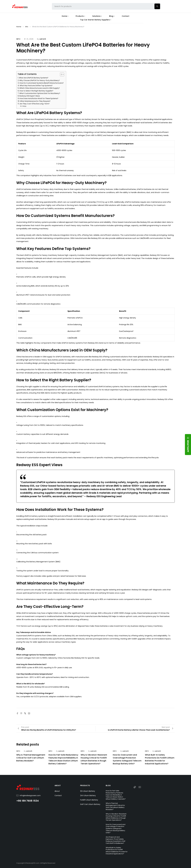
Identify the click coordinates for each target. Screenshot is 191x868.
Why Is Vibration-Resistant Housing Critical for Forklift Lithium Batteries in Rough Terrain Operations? (94, 759)
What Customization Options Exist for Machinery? (40, 93)
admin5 (43, 39)
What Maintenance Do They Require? (35, 101)
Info (27, 27)
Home (19, 27)
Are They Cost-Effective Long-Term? (35, 104)
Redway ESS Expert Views (30, 96)
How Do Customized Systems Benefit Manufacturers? (42, 83)
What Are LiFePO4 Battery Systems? (34, 78)
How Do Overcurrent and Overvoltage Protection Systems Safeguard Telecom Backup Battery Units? (127, 759)
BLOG (108, 786)
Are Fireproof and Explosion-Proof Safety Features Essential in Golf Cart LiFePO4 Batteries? (115, 840)
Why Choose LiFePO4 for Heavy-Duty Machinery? (40, 80)
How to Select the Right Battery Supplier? (36, 91)
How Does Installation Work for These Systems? (39, 99)
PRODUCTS (85, 786)
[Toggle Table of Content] (61, 74)
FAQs (24, 106)
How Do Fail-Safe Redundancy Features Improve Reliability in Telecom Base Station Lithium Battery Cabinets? (63, 759)
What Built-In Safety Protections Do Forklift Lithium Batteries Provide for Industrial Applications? (160, 759)
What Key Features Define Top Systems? (36, 86)
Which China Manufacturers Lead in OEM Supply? (40, 88)
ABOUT (58, 786)
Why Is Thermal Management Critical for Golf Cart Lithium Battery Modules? (31, 758)
